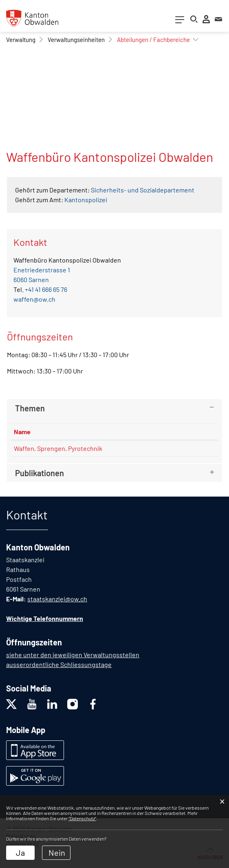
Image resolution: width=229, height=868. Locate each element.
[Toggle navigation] (180, 21)
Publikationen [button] (40, 473)
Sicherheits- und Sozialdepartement (143, 190)
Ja (20, 853)
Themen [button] (30, 408)
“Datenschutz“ (82, 818)
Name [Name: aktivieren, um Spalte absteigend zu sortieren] (22, 432)
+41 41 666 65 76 (46, 289)
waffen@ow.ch (34, 299)
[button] (21, 40)
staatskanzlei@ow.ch (57, 599)
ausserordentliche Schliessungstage (59, 664)
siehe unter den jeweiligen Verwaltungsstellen (73, 655)
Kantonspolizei (86, 200)
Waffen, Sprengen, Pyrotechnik (58, 448)
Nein (57, 853)
